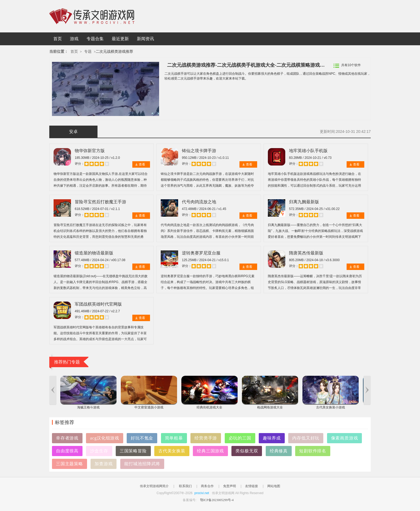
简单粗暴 (174, 438)
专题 (88, 52)
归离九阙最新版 (304, 202)
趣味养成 (272, 438)
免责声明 (230, 486)
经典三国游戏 (210, 451)
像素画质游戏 (345, 438)
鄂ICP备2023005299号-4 (217, 500)
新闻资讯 (145, 39)
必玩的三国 (240, 438)
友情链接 (252, 486)
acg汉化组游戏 (105, 438)
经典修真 (279, 451)
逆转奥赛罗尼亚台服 (201, 253)
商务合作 (207, 486)
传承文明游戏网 (92, 16)
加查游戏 (104, 464)
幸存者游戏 (67, 438)
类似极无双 (247, 451)
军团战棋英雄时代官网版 (98, 304)
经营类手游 (206, 438)
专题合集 (95, 39)
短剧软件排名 (313, 451)
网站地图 (274, 486)
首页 (58, 39)
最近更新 (120, 39)
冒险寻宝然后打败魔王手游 (100, 202)
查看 (142, 164)
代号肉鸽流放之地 (199, 202)
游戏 (74, 39)
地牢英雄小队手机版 (308, 151)
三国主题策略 (70, 464)
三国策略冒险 (133, 451)
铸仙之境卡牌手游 (199, 151)
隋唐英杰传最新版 (306, 253)
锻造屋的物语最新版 (94, 253)
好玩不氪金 (142, 438)
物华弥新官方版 (90, 151)
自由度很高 (67, 451)
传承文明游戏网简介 (154, 486)
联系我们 (185, 486)
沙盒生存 (99, 451)
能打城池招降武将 (142, 464)
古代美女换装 (172, 451)
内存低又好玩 (306, 438)
